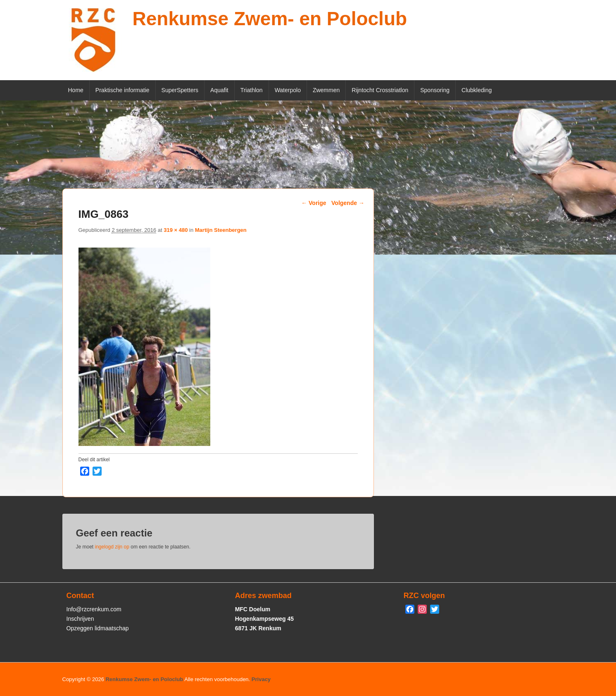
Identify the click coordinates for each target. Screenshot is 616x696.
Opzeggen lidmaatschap (98, 628)
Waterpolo (288, 90)
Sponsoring (435, 90)
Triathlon (252, 90)
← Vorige (314, 203)
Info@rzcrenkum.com (94, 609)
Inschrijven (80, 619)
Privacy (261, 679)
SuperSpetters (180, 90)
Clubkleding (477, 90)
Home (76, 90)
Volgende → (348, 203)
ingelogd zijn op (112, 547)
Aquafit (219, 90)
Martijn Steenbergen (221, 230)
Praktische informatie (122, 90)
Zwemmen (326, 90)
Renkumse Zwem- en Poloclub (270, 19)
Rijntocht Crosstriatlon (380, 90)
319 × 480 (176, 230)
